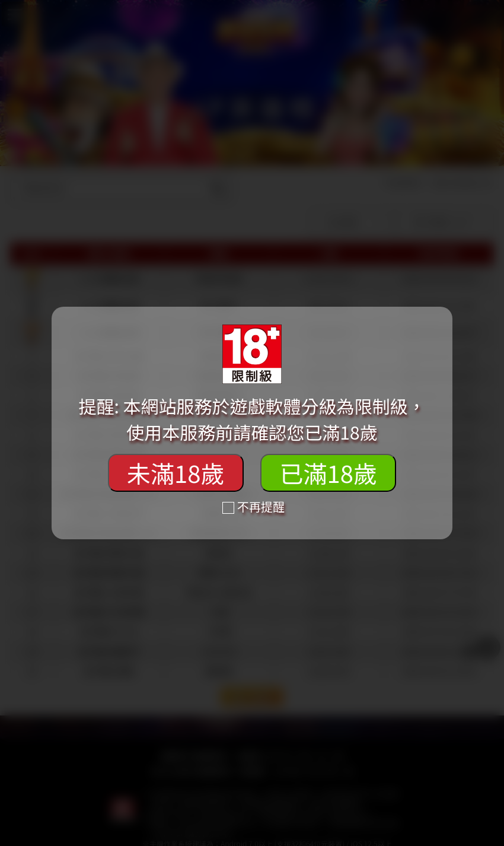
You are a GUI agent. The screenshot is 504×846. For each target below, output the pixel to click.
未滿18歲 (176, 473)
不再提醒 (253, 506)
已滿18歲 (328, 473)
